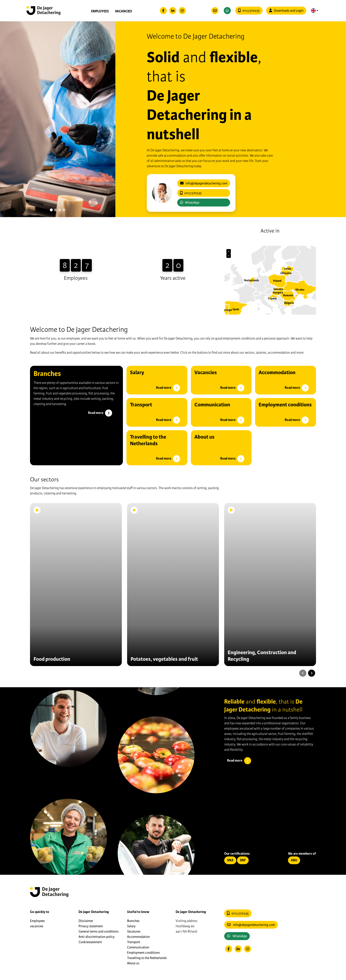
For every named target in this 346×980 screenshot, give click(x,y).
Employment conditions (143, 953)
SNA (230, 860)
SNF (243, 860)
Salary (131, 926)
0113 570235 (249, 11)
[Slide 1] (55, 210)
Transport (134, 942)
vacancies (123, 11)
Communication (138, 947)
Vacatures (134, 931)
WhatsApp (190, 203)
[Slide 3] (64, 210)
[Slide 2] (60, 210)
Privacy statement (91, 926)
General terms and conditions (99, 931)
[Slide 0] (51, 210)
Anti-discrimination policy (97, 937)
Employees (100, 11)
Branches (133, 921)
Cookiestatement (90, 942)
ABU (294, 860)
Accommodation (138, 937)
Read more (101, 413)
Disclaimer (86, 921)
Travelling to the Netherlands (147, 958)
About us (133, 963)
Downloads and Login (286, 11)
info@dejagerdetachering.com (251, 925)
